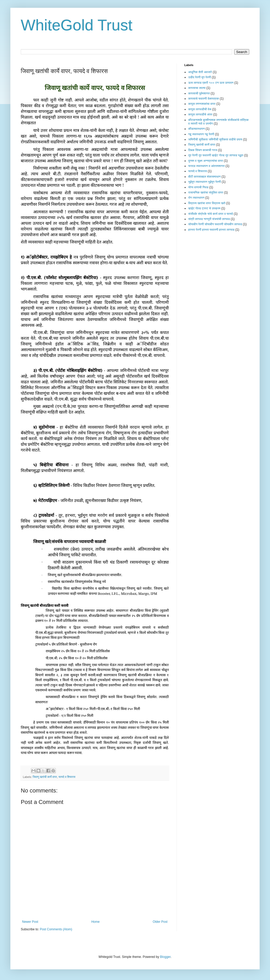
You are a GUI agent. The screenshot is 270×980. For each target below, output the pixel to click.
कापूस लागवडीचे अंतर (200, 114)
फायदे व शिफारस (67, 777)
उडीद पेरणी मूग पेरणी (200, 77)
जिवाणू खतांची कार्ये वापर (45, 777)
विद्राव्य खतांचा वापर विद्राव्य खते (207, 203)
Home (96, 922)
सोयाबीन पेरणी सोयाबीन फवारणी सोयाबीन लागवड (215, 224)
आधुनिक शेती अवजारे (200, 72)
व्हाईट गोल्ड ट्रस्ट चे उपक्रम (204, 208)
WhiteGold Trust (77, 25)
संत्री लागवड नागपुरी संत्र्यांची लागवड (209, 219)
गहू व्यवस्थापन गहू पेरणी (201, 134)
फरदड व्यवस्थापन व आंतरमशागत (206, 166)
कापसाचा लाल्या (197, 88)
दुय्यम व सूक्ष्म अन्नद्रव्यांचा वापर (206, 161)
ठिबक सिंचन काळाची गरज (203, 150)
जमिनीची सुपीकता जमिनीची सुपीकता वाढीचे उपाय (215, 139)
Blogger (165, 957)
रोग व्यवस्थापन (196, 198)
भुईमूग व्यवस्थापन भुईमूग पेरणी (205, 182)
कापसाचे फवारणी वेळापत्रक (204, 99)
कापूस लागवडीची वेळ (200, 109)
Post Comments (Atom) (56, 929)
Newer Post (30, 922)
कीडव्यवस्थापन (197, 129)
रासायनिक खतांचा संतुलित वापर (206, 192)
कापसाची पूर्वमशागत (199, 93)
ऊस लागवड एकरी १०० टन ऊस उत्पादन (211, 83)
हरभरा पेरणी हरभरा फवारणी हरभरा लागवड (211, 230)
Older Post (160, 922)
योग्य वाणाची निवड (198, 187)
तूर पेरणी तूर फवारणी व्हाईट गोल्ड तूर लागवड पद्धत (216, 155)
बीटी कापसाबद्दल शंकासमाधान (204, 177)
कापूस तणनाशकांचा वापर (202, 104)
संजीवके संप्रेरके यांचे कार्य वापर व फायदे (211, 214)
